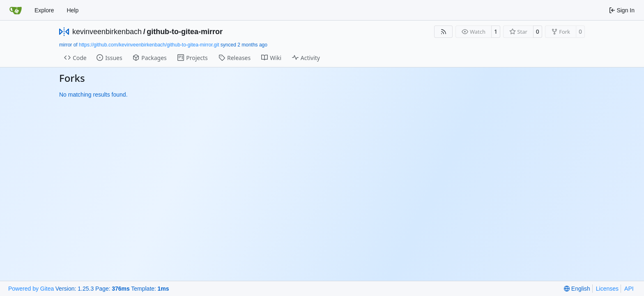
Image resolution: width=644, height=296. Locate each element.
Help (72, 10)
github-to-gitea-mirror (185, 32)
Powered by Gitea (31, 289)
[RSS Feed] (444, 32)
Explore (44, 10)
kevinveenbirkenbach (107, 32)
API (629, 289)
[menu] (577, 289)
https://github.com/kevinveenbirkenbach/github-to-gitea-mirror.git (149, 45)
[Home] (16, 10)
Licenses (607, 289)
